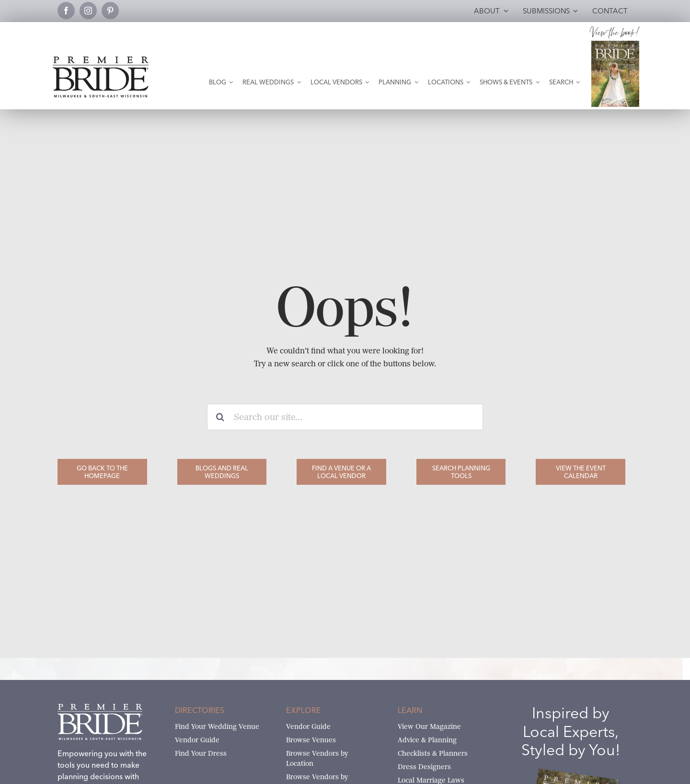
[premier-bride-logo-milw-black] (101, 60)
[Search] (220, 417)
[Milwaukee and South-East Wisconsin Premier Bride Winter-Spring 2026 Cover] (615, 44)
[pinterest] (110, 11)
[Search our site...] (345, 417)
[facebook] (66, 11)
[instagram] (88, 11)
